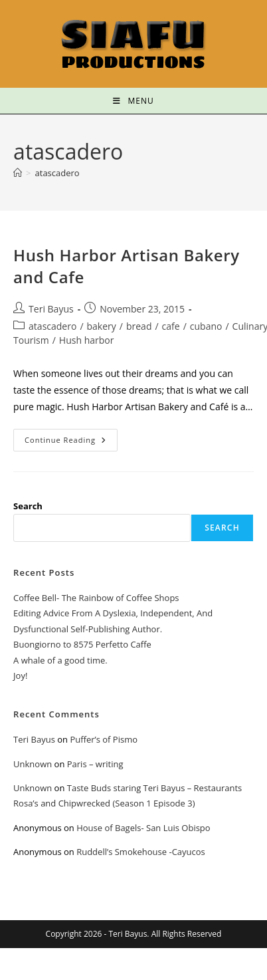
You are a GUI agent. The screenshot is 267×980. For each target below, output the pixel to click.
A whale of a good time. (60, 660)
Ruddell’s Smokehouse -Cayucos (141, 852)
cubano (206, 326)
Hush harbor (87, 340)
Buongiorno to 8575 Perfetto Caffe (82, 644)
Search (28, 506)
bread (139, 326)
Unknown (33, 764)
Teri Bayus (51, 309)
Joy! (20, 675)
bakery (102, 326)
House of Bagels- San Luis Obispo (143, 828)
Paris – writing (95, 764)
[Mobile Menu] (133, 101)
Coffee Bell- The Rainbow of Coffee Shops (96, 598)
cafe (171, 326)
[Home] (18, 173)
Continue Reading (71, 437)
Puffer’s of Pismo (104, 739)
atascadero (57, 173)
